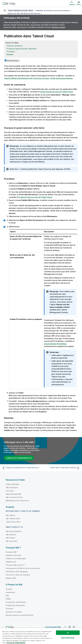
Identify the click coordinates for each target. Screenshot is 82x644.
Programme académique (16, 602)
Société (9, 589)
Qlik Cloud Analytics (14, 531)
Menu (79, 4)
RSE (7, 596)
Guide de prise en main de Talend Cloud (56, 92)
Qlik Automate (11, 541)
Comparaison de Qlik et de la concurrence (23, 568)
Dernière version (58, 27)
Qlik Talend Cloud (13, 519)
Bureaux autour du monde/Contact (20, 615)
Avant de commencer (15, 46)
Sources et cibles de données (18, 575)
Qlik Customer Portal (14, 497)
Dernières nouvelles (14, 612)
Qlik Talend (10, 515)
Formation (10, 491)
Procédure (11, 52)
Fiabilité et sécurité (13, 555)
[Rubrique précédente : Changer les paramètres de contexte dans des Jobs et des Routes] (21, 468)
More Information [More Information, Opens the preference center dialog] (68, 638)
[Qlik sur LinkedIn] (70, 627)
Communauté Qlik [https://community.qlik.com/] (53, 627)
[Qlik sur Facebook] (74, 627)
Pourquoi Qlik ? (12, 552)
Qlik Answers (11, 535)
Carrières (9, 609)
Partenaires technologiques (17, 572)
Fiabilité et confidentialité (16, 559)
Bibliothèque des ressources (17, 501)
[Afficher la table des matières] (5, 10)
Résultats (10, 54)
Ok (68, 633)
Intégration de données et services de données (53, 10)
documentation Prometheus (55, 344)
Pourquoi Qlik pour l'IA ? (15, 565)
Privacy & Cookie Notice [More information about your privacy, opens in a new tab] (16, 643)
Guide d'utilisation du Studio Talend (20, 10)
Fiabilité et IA (11, 562)
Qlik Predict (10, 538)
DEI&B (8, 599)
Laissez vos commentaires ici (19, 458)
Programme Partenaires (15, 605)
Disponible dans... (13, 61)
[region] (41, 636)
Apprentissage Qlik (13, 494)
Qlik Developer (12, 488)
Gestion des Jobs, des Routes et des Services (24, 13)
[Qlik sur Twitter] (65, 627)
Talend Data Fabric (13, 522)
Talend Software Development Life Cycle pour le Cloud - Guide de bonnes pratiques (38, 78)
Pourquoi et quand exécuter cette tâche (22, 49)
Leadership (10, 592)
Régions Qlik (11, 578)
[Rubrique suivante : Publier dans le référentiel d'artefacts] (61, 468)
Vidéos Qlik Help (13, 484)
